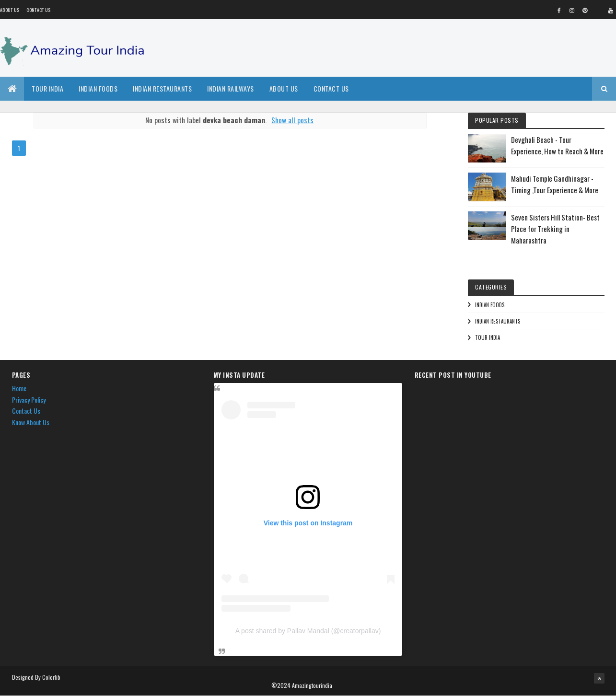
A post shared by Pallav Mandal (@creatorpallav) (308, 631)
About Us (284, 88)
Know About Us (31, 422)
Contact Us (38, 10)
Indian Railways (231, 88)
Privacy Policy (29, 400)
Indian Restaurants (162, 88)
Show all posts (292, 120)
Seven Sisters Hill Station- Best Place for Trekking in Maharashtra (555, 229)
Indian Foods (98, 88)
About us (10, 10)
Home (19, 388)
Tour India (47, 88)
